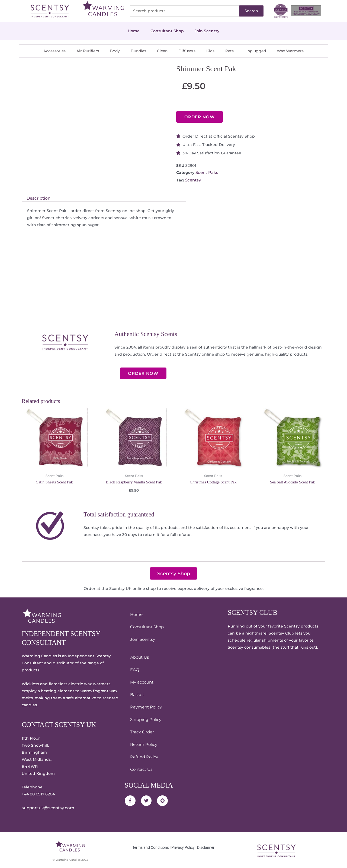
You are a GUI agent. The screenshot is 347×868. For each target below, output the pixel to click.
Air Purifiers (88, 51)
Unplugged (255, 51)
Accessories (54, 51)
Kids (210, 51)
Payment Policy (145, 706)
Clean (162, 51)
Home (134, 31)
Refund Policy (143, 756)
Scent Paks (206, 173)
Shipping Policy (145, 719)
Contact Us (141, 768)
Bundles (138, 51)
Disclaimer (206, 846)
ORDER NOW (200, 117)
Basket (137, 694)
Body (115, 51)
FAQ (134, 669)
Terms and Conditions (151, 846)
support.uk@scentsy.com (46, 807)
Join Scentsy (207, 31)
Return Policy (143, 743)
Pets (229, 51)
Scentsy (193, 180)
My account (141, 681)
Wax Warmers (290, 51)
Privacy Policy (183, 846)
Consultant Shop (167, 31)
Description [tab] (38, 197)
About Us (139, 656)
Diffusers (187, 51)
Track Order (141, 731)
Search (251, 11)
